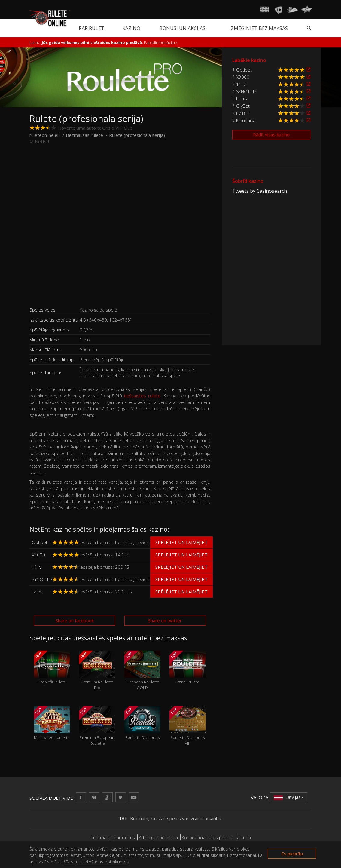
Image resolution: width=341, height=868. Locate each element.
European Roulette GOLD (143, 670)
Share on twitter (165, 620)
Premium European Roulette (97, 726)
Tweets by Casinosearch (260, 191)
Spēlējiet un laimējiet (181, 542)
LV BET (243, 113)
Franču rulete (188, 668)
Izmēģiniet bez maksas (259, 28)
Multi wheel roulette (52, 723)
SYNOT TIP (42, 579)
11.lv (37, 567)
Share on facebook (75, 620)
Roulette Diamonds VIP (188, 726)
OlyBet (243, 106)
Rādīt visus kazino (271, 134)
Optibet (40, 542)
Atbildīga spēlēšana (158, 837)
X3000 (38, 555)
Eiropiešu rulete (52, 668)
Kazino (131, 28)
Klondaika (246, 120)
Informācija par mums (113, 837)
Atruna (244, 837)
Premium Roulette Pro (97, 670)
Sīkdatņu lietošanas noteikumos (96, 862)
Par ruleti (92, 28)
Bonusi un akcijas (182, 28)
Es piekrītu (292, 854)
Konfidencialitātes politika (207, 837)
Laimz (38, 592)
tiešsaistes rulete (142, 396)
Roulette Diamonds (143, 723)
